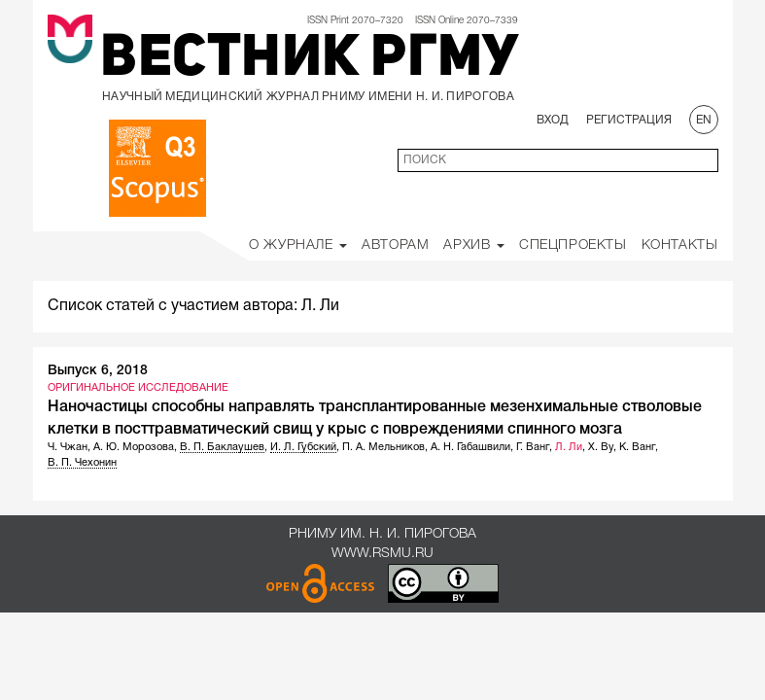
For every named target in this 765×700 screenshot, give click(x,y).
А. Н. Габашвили (470, 447)
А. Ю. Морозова (134, 447)
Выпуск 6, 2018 (98, 371)
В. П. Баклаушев (222, 447)
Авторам (395, 245)
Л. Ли (569, 447)
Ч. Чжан (68, 447)
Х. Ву (601, 447)
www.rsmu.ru (382, 554)
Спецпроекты (573, 245)
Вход (553, 120)
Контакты (680, 245)
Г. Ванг (533, 447)
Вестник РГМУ (309, 60)
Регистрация (629, 120)
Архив (474, 245)
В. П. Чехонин (82, 463)
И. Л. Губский (303, 447)
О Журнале (298, 245)
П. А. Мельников (383, 447)
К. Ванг (637, 447)
